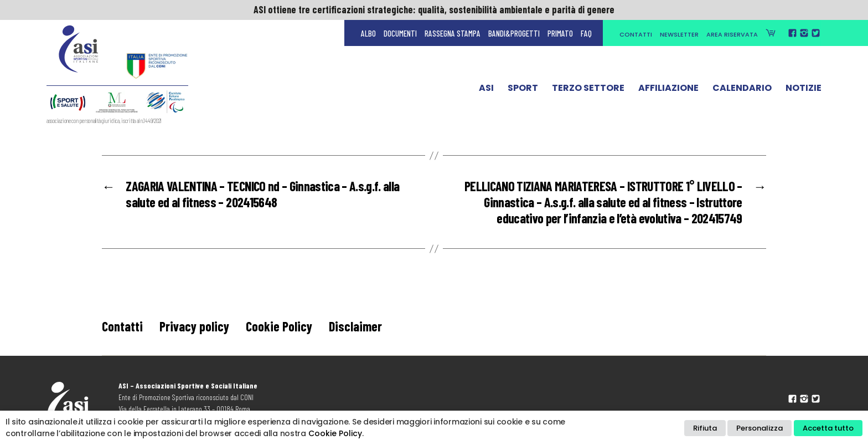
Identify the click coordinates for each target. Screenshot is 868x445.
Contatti (636, 34)
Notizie (804, 90)
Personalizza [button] (759, 428)
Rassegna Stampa (453, 33)
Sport (523, 90)
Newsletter (679, 34)
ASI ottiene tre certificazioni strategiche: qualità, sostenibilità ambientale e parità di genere (434, 9)
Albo (368, 33)
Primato (560, 33)
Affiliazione (668, 90)
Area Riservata (732, 34)
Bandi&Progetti (514, 33)
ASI (486, 90)
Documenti (400, 33)
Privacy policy (194, 326)
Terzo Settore (588, 90)
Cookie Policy (279, 326)
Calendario (742, 90)
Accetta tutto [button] (828, 428)
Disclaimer (355, 326)
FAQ (586, 33)
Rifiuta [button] (705, 428)
